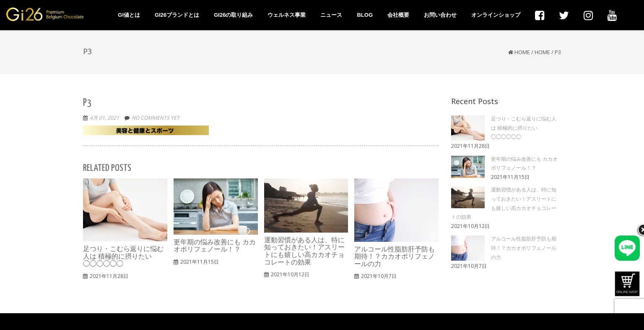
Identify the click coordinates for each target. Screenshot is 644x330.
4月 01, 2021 (104, 118)
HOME (542, 52)
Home (522, 52)
